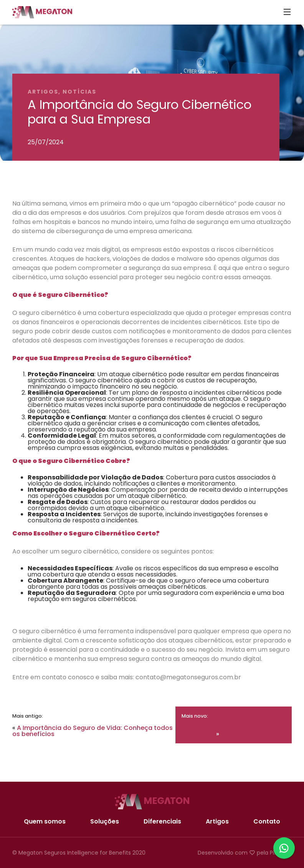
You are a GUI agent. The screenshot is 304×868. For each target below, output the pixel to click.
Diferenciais (162, 822)
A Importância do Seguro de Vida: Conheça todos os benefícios (93, 731)
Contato (267, 822)
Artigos (217, 822)
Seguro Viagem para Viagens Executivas (227, 731)
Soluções (105, 822)
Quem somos (45, 822)
